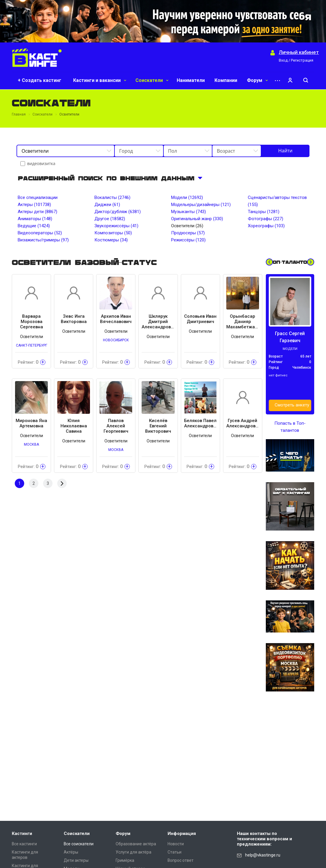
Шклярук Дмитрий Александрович (158, 322)
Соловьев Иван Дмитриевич (200, 319)
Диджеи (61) (107, 205)
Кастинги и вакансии (100, 80)
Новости (176, 844)
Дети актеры (76, 860)
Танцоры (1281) (264, 212)
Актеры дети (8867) (37, 212)
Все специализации (38, 197)
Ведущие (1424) (34, 226)
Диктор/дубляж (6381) (118, 212)
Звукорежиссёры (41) (116, 226)
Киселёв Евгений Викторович (158, 426)
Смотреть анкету (292, 405)
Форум (257, 80)
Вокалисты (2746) (112, 197)
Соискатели (152, 80)
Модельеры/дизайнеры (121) (201, 205)
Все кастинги (24, 844)
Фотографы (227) (266, 219)
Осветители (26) (187, 226)
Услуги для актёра (133, 852)
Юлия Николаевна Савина (74, 426)
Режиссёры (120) (188, 240)
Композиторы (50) (113, 233)
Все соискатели (79, 844)
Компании (226, 80)
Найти (285, 151)
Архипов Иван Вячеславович (116, 319)
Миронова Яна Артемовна (31, 423)
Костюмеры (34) (111, 240)
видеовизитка (38, 163)
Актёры (71, 852)
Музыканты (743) (189, 212)
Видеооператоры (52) (40, 233)
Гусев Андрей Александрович (243, 423)
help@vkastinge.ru (263, 855)
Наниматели (191, 80)
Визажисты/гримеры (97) (43, 240)
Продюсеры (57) (188, 233)
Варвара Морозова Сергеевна (32, 322)
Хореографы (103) (266, 226)
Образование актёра (136, 844)
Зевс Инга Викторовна (74, 319)
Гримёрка (125, 860)
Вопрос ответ (181, 860)
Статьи (175, 852)
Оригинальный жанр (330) (197, 219)
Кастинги (22, 834)
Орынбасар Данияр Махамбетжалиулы (243, 322)
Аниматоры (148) (35, 219)
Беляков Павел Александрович (200, 423)
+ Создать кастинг (40, 80)
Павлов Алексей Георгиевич (116, 426)
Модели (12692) (187, 197)
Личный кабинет (299, 52)
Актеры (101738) (34, 205)
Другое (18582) (110, 219)
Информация (182, 834)
